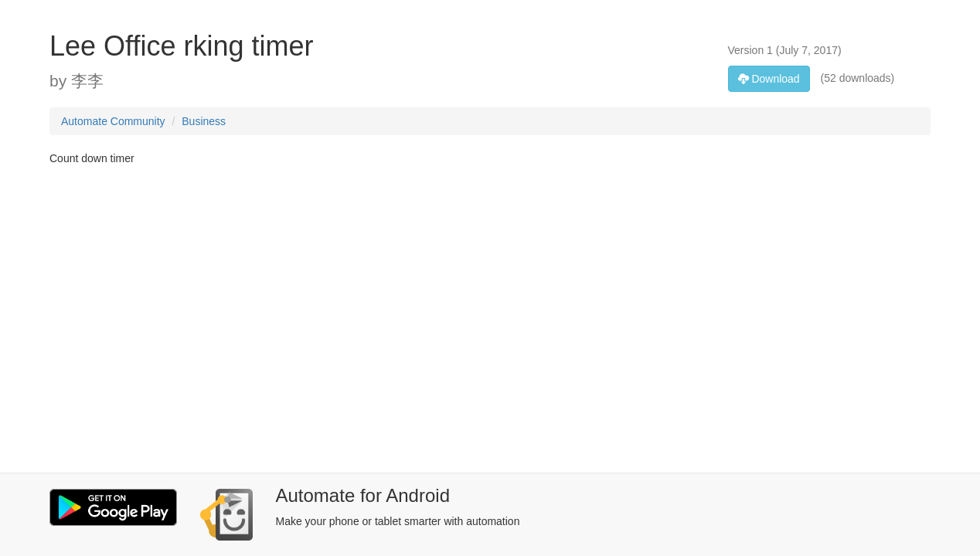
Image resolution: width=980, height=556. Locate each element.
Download (769, 79)
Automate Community (113, 121)
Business (204, 121)
